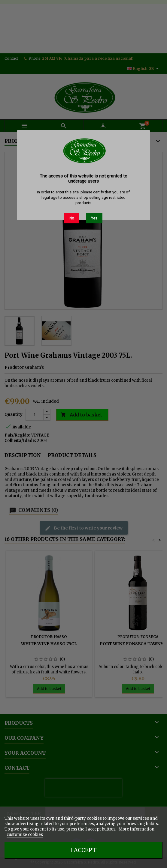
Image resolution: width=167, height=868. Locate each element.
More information (137, 829)
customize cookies (25, 835)
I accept (83, 850)
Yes (94, 218)
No (72, 218)
